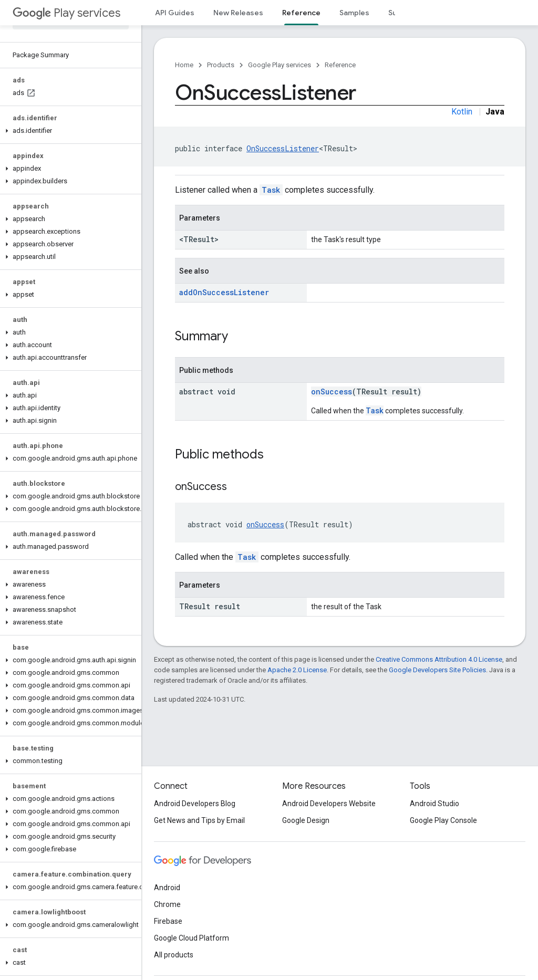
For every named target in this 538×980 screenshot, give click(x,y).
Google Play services (280, 65)
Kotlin (462, 112)
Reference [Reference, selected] (301, 13)
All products (174, 955)
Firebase (168, 921)
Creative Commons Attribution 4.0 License (439, 659)
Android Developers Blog (195, 804)
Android (167, 888)
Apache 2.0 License (297, 670)
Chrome (167, 904)
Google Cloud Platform (192, 938)
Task (271, 190)
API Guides (175, 13)
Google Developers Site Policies (437, 670)
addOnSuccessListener (224, 292)
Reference (340, 65)
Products (221, 65)
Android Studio (434, 804)
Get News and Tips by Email (199, 820)
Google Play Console (443, 820)
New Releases (238, 13)
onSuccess (332, 392)
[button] (69, 131)
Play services (66, 13)
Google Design (306, 820)
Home (184, 65)
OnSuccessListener (283, 148)
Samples (354, 13)
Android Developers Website (329, 804)
